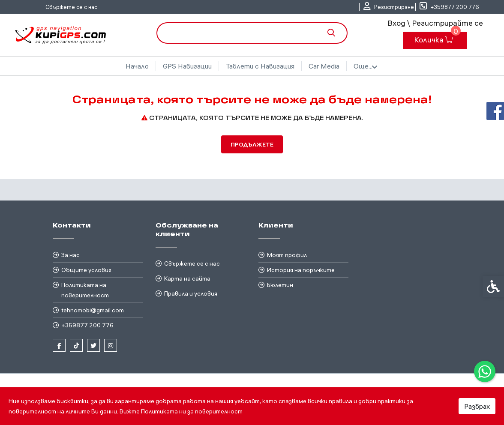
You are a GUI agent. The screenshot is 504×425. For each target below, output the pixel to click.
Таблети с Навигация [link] (260, 66)
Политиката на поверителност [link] (85, 290)
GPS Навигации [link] (187, 66)
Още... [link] (366, 66)
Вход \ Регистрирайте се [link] (435, 23)
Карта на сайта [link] (187, 278)
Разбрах (477, 406)
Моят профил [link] (287, 255)
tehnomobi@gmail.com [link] (93, 310)
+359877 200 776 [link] (87, 325)
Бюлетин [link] (280, 285)
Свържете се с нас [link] (71, 7)
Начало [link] (137, 66)
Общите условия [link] (86, 270)
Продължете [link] (252, 144)
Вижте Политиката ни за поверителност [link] (181, 411)
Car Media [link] (324, 66)
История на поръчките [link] (301, 270)
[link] (485, 371)
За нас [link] (70, 255)
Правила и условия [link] (191, 293)
